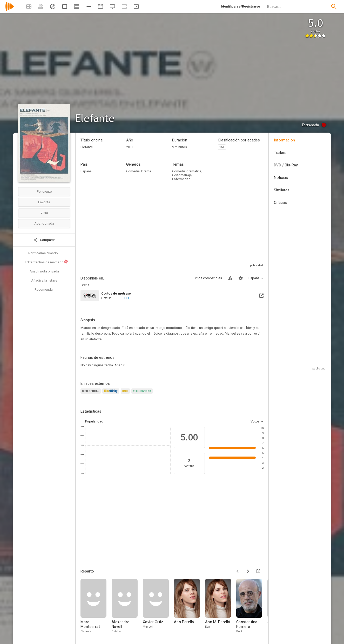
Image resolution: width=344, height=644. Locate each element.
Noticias (281, 178)
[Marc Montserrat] (96, 606)
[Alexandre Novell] (127, 606)
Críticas (280, 203)
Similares (282, 190)
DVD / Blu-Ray (286, 165)
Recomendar (44, 290)
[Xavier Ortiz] (158, 606)
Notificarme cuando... (44, 253)
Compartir (44, 240)
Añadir (119, 365)
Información (284, 140)
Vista (44, 213)
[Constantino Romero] (252, 606)
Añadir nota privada (44, 271)
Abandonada (44, 223)
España (86, 171)
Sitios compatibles (208, 278)
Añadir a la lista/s (44, 280)
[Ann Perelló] (190, 606)
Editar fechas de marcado (47, 262)
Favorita (44, 202)
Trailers (280, 153)
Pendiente (44, 191)
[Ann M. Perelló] (221, 606)
